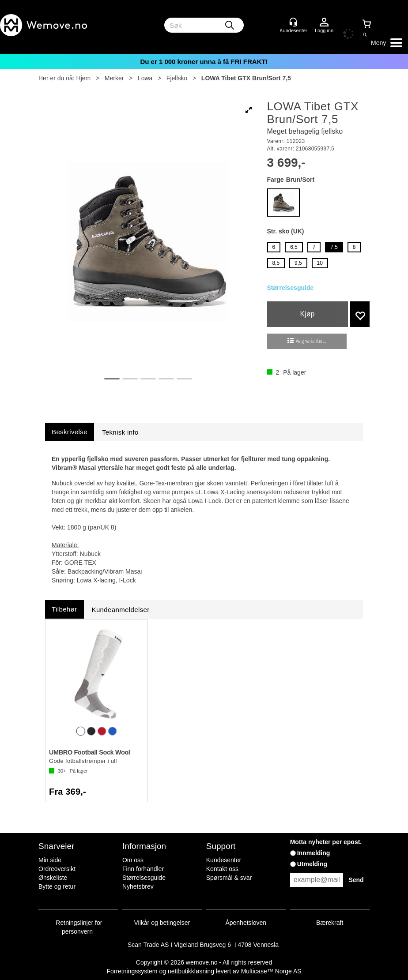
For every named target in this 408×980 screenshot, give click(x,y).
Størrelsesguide (291, 288)
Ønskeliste (53, 878)
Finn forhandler (143, 869)
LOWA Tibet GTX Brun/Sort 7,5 (246, 78)
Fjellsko (177, 78)
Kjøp (308, 314)
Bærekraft (330, 923)
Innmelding (314, 853)
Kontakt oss (222, 869)
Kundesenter (224, 860)
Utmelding (312, 864)
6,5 (294, 247)
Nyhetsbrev (138, 886)
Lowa (145, 78)
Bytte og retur (57, 886)
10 (320, 263)
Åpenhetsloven (246, 923)
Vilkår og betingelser (162, 923)
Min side (50, 860)
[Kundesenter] (293, 22)
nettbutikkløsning (191, 971)
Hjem (84, 78)
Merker (114, 78)
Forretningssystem (132, 971)
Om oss (133, 860)
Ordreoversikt (57, 869)
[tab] (70, 432)
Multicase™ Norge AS (271, 971)
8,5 (276, 263)
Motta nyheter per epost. (326, 842)
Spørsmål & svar (229, 878)
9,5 (298, 263)
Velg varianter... (311, 341)
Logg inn (324, 23)
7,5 (334, 247)
